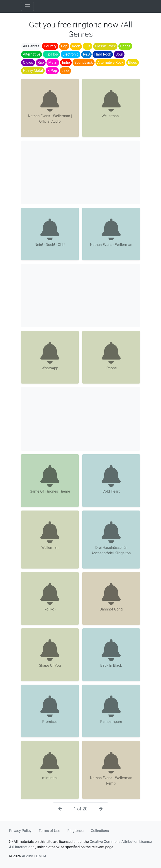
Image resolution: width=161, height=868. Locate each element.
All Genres (31, 46)
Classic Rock (105, 46)
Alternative (32, 54)
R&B (86, 54)
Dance (125, 46)
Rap (41, 62)
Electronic (71, 54)
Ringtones (75, 831)
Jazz (65, 71)
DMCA (41, 856)
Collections (100, 831)
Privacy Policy (20, 831)
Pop (64, 46)
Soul (119, 54)
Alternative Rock (110, 62)
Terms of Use (50, 831)
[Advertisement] (80, 172)
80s (88, 46)
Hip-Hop (51, 54)
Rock (76, 46)
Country (50, 46)
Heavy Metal (33, 71)
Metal (53, 62)
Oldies (28, 62)
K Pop (52, 71)
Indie (66, 62)
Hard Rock (103, 54)
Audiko (27, 856)
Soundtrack (84, 62)
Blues (133, 62)
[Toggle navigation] (27, 6)
